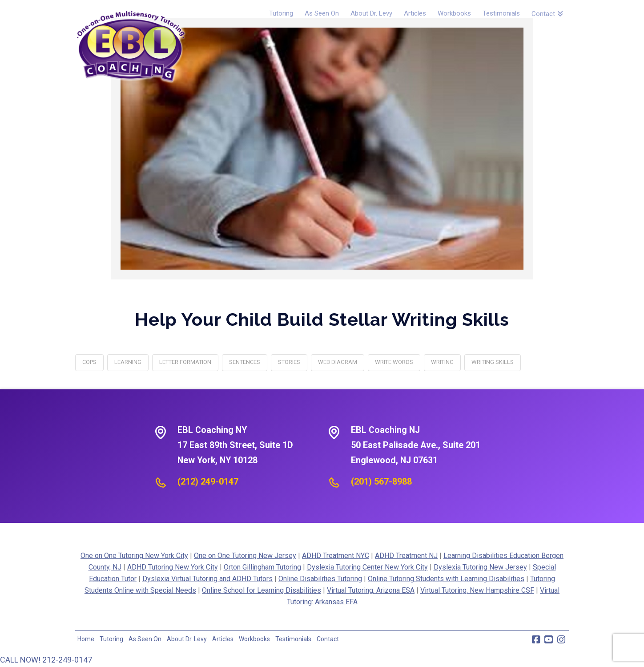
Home (86, 639)
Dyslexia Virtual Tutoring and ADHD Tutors (207, 579)
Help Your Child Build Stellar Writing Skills (322, 319)
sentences (245, 362)
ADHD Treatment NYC (336, 556)
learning (128, 362)
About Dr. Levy (187, 639)
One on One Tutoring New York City (134, 556)
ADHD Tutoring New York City (173, 567)
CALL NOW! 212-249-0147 (46, 660)
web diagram (338, 362)
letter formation (185, 362)
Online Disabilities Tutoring (320, 579)
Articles (223, 639)
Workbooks (254, 639)
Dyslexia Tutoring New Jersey (480, 567)
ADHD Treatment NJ (406, 556)
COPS (89, 362)
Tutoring (111, 639)
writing (442, 362)
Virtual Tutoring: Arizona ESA (371, 590)
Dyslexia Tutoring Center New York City (367, 567)
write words (394, 362)
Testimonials (293, 639)
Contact (328, 639)
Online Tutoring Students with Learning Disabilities (446, 579)
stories (289, 362)
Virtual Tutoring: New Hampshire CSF (477, 590)
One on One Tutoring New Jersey (245, 556)
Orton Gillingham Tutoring (262, 567)
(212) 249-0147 (208, 481)
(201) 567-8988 (381, 481)
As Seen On (145, 639)
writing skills (493, 362)
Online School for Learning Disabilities (262, 590)
